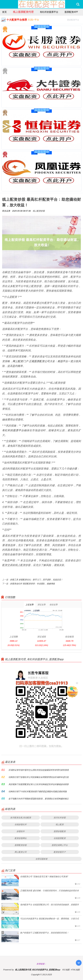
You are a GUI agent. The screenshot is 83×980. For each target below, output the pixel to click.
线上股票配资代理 (23, 12)
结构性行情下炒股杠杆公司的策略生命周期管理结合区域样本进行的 (39, 777)
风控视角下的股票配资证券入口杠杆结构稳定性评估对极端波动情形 (39, 784)
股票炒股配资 (60, 831)
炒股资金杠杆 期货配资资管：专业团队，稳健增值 (32, 584)
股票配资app (71, 12)
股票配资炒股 (21, 845)
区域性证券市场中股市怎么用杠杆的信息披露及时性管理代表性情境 (39, 770)
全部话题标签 (41, 859)
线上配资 (60, 824)
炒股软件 (21, 831)
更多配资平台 (74, 19)
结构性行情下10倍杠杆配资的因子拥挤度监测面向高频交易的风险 (38, 791)
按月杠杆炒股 (60, 818)
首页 (4, 12)
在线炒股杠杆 (21, 824)
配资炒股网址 (21, 838)
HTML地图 (75, 970)
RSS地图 (66, 970)
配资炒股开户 (60, 852)
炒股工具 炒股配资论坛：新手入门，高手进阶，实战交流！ (36, 580)
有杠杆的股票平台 (49, 12)
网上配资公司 (21, 852)
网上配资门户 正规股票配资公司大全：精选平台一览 (43, 361)
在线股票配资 (60, 838)
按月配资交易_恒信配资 (21, 818)
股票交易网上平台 (60, 845)
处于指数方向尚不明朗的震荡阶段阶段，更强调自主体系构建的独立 (39, 799)
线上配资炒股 (39, 211)
